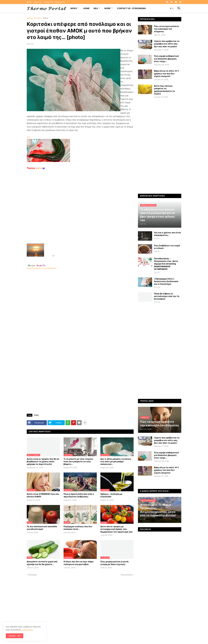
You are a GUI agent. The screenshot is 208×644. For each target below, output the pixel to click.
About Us (38, 2)
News (74, 8)
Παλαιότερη (126, 575)
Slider (46, 18)
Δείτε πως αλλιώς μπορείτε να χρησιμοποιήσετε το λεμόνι (164, 90)
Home (29, 2)
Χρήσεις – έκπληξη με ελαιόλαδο (111, 495)
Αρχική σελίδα (34, 18)
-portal (36, 168)
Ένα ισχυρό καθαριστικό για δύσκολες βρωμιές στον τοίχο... (166, 59)
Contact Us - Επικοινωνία (55, 2)
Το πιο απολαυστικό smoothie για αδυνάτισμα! (42, 528)
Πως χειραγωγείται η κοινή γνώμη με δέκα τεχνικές (114, 563)
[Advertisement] (77, 213)
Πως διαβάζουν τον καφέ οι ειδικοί (167, 247)
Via (28, 137)
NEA (96, 8)
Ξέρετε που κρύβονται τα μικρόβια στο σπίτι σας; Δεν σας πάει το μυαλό (167, 44)
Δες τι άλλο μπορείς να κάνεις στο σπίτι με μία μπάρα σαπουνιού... (116, 461)
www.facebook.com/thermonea (80, 306)
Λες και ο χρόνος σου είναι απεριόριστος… (167, 234)
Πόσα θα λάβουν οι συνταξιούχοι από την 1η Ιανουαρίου (167, 296)
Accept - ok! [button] (15, 636)
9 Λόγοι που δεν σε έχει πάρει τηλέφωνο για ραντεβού (79, 563)
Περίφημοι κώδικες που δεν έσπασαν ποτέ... (78, 528)
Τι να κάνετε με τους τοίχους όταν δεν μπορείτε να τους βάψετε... (78, 461)
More (107, 8)
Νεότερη (32, 575)
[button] (172, 8)
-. (36, 265)
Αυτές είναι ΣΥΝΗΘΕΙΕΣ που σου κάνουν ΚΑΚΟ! (43, 495)
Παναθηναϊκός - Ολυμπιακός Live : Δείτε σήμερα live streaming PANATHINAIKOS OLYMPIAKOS (166, 264)
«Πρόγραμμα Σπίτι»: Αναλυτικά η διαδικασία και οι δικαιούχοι (166, 281)
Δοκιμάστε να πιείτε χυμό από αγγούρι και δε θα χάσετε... (42, 563)
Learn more (28, 630)
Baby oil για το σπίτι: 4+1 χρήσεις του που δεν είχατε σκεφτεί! (166, 73)
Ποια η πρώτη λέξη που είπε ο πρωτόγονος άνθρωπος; (79, 495)
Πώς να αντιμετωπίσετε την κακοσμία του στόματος (166, 29)
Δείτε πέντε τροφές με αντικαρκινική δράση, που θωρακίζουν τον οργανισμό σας (116, 529)
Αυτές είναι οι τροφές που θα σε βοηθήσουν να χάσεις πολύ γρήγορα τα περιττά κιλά (43, 461)
